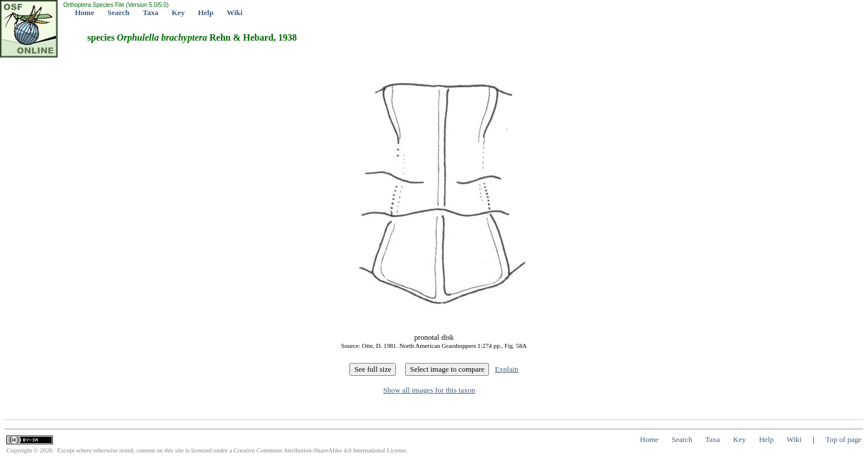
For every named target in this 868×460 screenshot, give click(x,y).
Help (206, 12)
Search (119, 12)
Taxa (151, 12)
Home (85, 12)
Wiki (235, 12)
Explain (506, 369)
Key (178, 12)
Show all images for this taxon (429, 390)
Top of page (844, 439)
